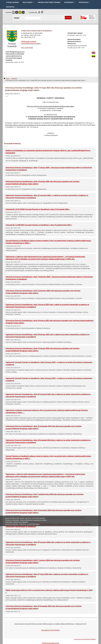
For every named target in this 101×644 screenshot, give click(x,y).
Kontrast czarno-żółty (23, 12)
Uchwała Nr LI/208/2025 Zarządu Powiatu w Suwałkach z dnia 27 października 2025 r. (39, 225)
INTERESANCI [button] (70, 2)
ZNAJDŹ (17, 18)
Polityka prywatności (12, 524)
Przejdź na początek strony (50, 643)
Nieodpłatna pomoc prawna (49, 2)
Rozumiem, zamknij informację (29, 524)
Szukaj (68, 18)
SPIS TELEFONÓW (27, 48)
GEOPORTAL (10, 7)
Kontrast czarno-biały (17, 12)
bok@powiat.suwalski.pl (29, 41)
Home (8, 78)
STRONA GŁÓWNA (12, 2)
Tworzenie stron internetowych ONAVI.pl (85, 639)
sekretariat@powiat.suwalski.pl (31, 43)
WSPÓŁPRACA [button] (84, 2)
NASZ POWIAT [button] (28, 2)
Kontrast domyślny (13, 12)
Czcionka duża (42, 12)
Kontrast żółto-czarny (20, 12)
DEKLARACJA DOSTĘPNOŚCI (50, 630)
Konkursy (14, 78)
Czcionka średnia (39, 12)
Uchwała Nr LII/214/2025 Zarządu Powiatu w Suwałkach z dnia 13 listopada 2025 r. (38, 209)
